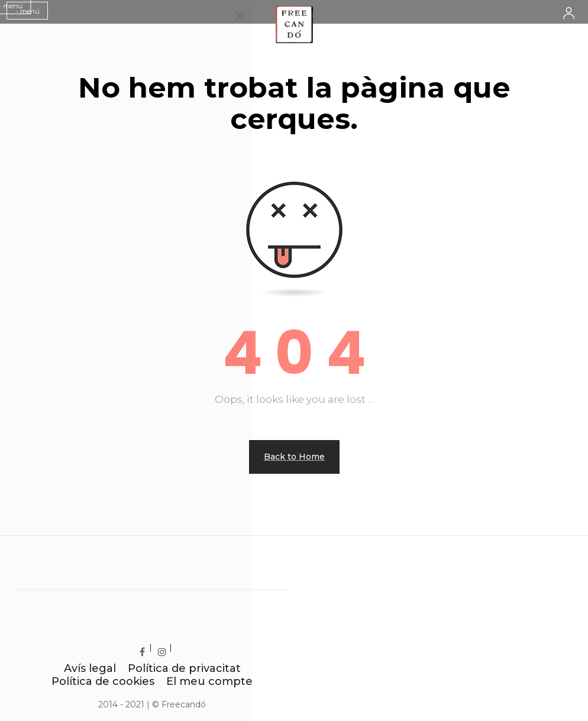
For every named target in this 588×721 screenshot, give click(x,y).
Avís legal (90, 668)
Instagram (170, 649)
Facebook (150, 649)
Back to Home (294, 457)
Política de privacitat (184, 668)
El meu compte (209, 681)
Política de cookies (103, 681)
